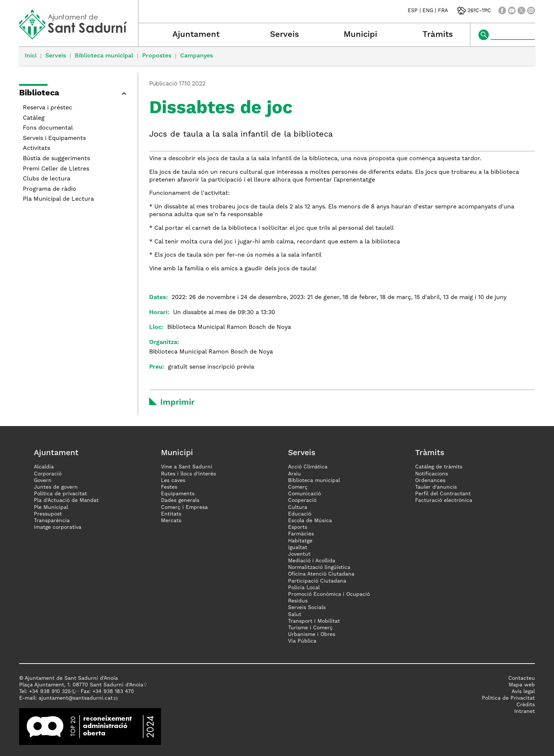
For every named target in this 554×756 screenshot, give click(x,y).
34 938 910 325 (51, 692)
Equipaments (178, 494)
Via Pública (302, 641)
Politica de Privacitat (508, 698)
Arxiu (294, 474)
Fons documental (48, 128)
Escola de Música (310, 521)
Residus (298, 601)
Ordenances (430, 481)
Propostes (157, 56)
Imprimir (177, 402)
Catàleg (34, 118)
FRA (443, 11)
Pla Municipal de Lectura (58, 199)
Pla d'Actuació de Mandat (66, 500)
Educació (300, 514)
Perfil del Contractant (443, 494)
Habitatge (300, 541)
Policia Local (304, 588)
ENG (428, 11)
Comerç (298, 487)
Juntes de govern (56, 487)
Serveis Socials (307, 608)
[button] (75, 94)
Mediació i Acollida (312, 561)
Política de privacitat (60, 494)
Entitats (171, 514)
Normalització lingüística (319, 567)
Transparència (52, 521)
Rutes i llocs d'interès (188, 474)
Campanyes (197, 56)
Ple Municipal (51, 507)
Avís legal (523, 692)
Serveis (285, 35)
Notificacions (432, 474)
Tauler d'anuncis (436, 487)
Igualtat (298, 548)
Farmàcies (301, 534)
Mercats (171, 521)
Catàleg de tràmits (439, 467)
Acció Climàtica (308, 467)
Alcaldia (44, 467)
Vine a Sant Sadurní (187, 467)
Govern (43, 481)
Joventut (299, 554)
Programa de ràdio (50, 189)
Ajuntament (196, 35)
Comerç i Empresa (184, 507)
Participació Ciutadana (317, 581)
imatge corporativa (58, 527)
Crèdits (526, 705)
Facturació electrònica (444, 500)
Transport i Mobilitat (314, 621)
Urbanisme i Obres (312, 634)
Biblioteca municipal (104, 56)
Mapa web (522, 685)
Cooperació (302, 500)
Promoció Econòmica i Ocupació (329, 594)
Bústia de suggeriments (56, 159)
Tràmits (438, 35)
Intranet (525, 711)
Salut (295, 615)
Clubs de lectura (47, 179)
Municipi (360, 35)
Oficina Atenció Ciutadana (321, 574)
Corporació (48, 474)
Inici (31, 56)
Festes (169, 487)
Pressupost (48, 514)
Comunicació (304, 494)
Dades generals (180, 500)
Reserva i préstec (48, 108)
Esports (298, 527)
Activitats (36, 148)
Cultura (298, 507)
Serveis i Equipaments (54, 138)
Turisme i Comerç (310, 628)
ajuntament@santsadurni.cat (76, 698)
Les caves (173, 481)
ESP (413, 11)
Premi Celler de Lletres (56, 169)
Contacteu (522, 678)
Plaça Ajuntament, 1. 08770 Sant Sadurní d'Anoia (81, 685)
